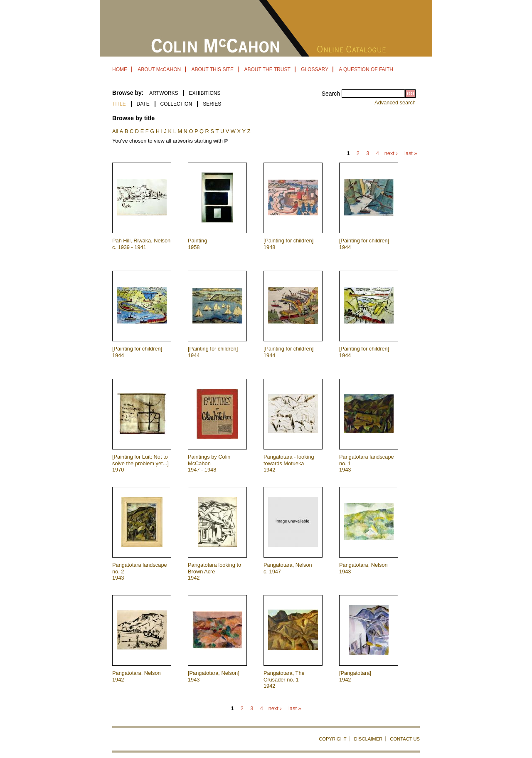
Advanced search (395, 102)
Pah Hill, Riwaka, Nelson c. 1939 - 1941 (141, 244)
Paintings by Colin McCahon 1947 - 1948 (209, 463)
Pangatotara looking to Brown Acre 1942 (214, 571)
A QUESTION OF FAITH (366, 69)
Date (143, 104)
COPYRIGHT (333, 739)
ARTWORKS (164, 93)
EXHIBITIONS (204, 93)
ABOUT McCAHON (159, 69)
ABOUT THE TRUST (267, 69)
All (115, 131)
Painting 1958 (197, 244)
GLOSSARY (315, 69)
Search (332, 94)
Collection (176, 104)
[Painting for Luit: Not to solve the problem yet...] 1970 (140, 463)
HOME (120, 69)
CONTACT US (405, 739)
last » (411, 153)
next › (391, 153)
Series (212, 104)
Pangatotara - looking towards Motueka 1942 (289, 463)
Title (119, 104)
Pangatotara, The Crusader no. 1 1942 (284, 679)
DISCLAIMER (368, 739)
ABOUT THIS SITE (212, 69)
